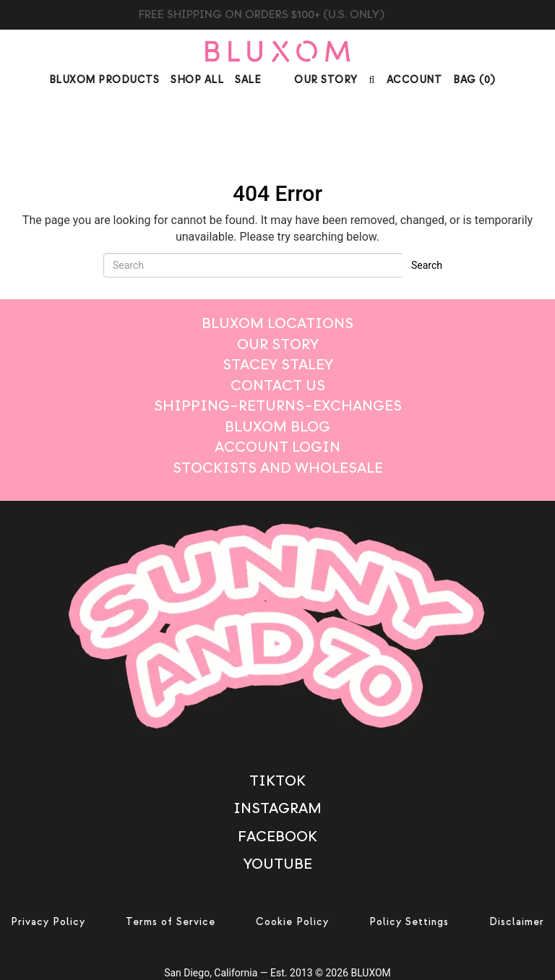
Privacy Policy (48, 922)
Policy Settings (409, 922)
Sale (248, 80)
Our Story (326, 80)
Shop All (197, 80)
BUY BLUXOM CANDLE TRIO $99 (278, 14)
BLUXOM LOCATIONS (277, 323)
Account (414, 80)
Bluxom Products (104, 80)
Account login (277, 447)
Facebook (277, 837)
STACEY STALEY (278, 365)
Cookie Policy (292, 922)
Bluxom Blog (277, 427)
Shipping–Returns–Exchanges (278, 406)
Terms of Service (171, 922)
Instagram (277, 808)
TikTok (277, 781)
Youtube (278, 864)
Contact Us (278, 386)
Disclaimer (517, 922)
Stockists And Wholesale (278, 468)
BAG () (474, 80)
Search (427, 265)
